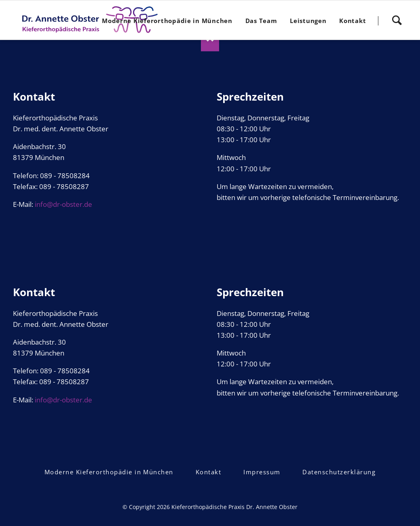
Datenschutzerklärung (339, 472)
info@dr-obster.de (63, 204)
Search (397, 17)
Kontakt (208, 472)
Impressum (262, 472)
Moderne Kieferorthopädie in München (109, 472)
